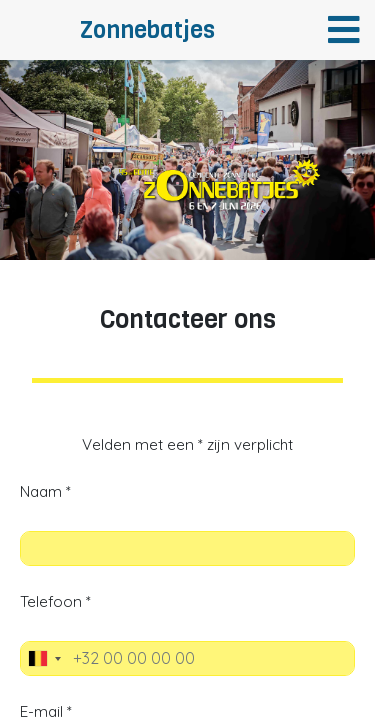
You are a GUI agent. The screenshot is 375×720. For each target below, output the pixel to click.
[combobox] (44, 658)
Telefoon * (55, 601)
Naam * (45, 491)
